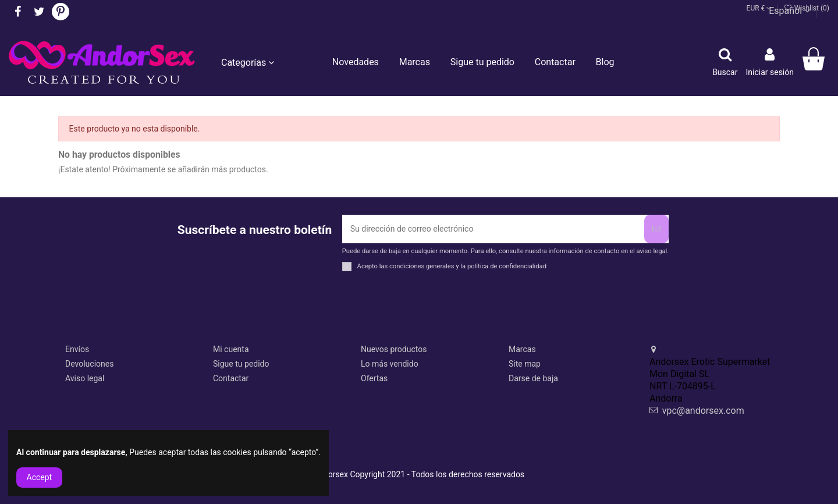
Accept (40, 477)
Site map (525, 364)
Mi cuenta (231, 349)
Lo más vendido (390, 364)
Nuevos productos (394, 349)
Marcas (522, 349)
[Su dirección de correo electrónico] (493, 229)
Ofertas (374, 378)
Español (789, 11)
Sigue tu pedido (241, 364)
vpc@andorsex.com (703, 411)
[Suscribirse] (656, 229)
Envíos (77, 349)
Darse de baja (533, 378)
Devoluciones (89, 364)
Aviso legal (85, 378)
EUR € (759, 8)
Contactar (231, 378)
